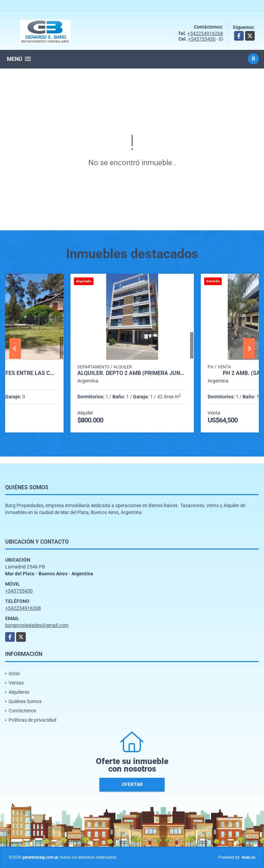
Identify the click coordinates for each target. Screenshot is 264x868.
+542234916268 (205, 33)
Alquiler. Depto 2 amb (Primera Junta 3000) (132, 373)
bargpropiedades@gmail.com (37, 625)
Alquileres (19, 692)
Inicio (14, 673)
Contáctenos (22, 711)
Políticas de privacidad (32, 720)
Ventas (16, 683)
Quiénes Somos (25, 701)
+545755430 (202, 39)
